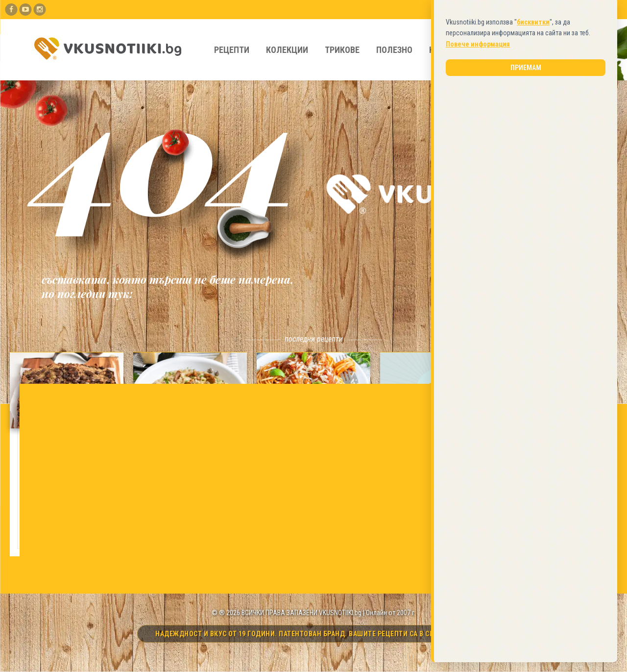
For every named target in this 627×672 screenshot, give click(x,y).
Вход (585, 9)
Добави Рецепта (480, 9)
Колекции (287, 50)
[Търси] (593, 50)
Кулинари (450, 50)
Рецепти (232, 50)
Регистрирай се (540, 9)
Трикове (342, 50)
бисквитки (533, 277)
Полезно (394, 50)
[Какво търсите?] (547, 50)
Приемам (526, 323)
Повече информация (478, 299)
